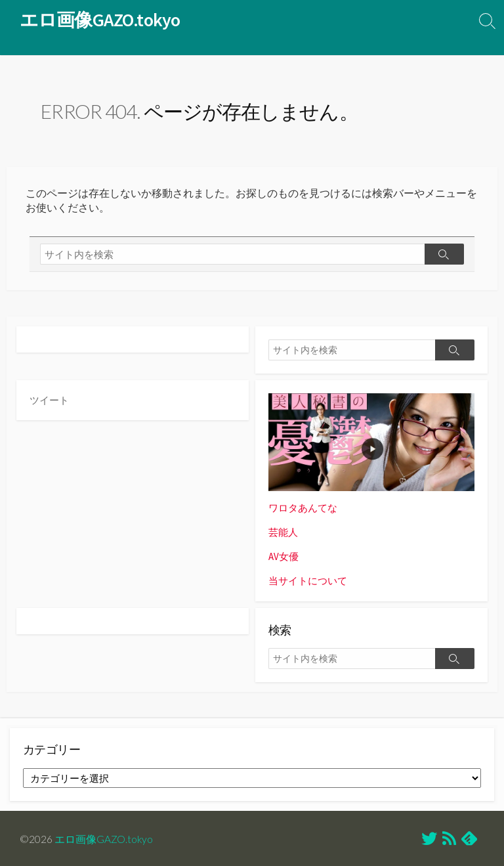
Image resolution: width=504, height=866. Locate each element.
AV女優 (283, 556)
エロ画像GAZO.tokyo (104, 837)
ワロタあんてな (303, 509)
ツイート (49, 400)
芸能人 (283, 532)
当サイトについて (308, 579)
